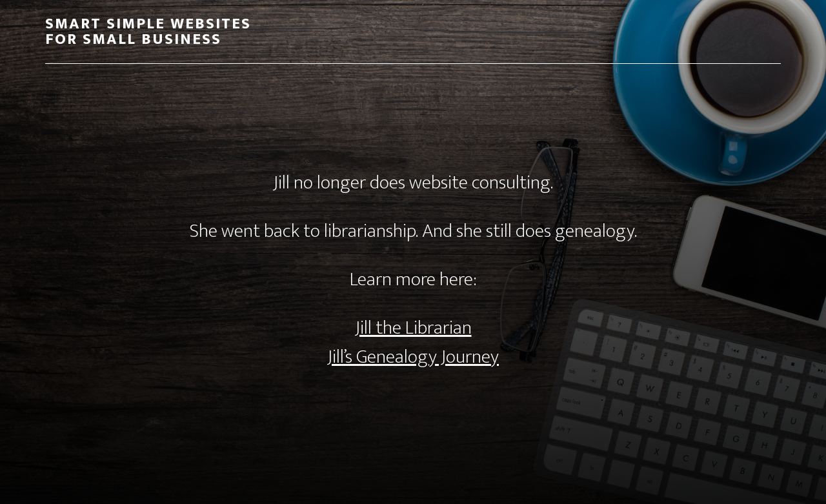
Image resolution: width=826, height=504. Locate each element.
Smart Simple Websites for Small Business (148, 32)
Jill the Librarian (413, 328)
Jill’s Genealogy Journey (413, 357)
